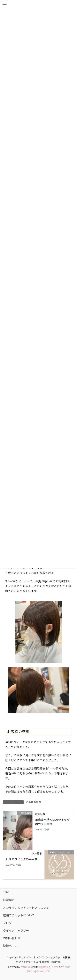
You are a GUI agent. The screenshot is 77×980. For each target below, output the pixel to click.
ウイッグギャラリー (16, 930)
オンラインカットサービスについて (26, 908)
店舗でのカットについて (19, 915)
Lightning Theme (49, 967)
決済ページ (10, 946)
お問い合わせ (12, 938)
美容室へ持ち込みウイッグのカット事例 (52, 822)
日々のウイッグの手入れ (22, 859)
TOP (6, 892)
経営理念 (9, 900)
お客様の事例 (33, 802)
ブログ (7, 923)
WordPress (27, 967)
